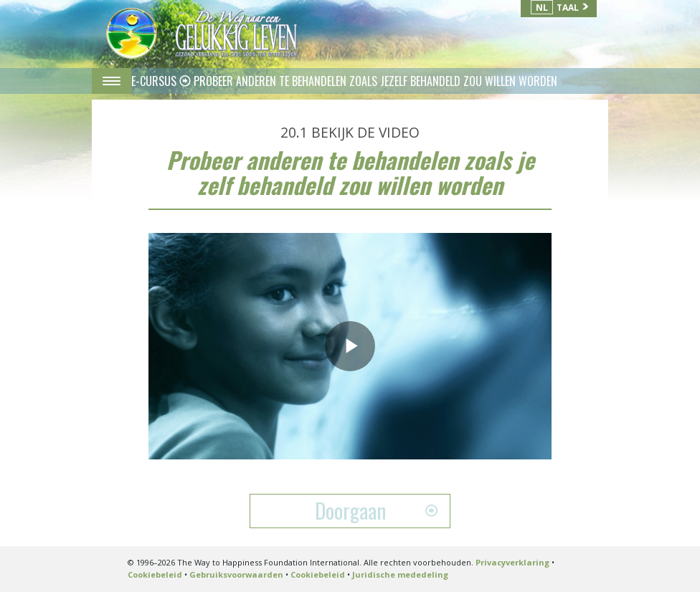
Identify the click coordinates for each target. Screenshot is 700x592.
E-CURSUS (155, 81)
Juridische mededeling (400, 574)
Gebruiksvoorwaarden (236, 574)
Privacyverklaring (512, 562)
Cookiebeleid (155, 574)
